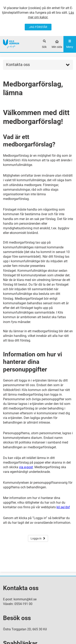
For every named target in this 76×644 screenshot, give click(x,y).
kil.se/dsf (63, 507)
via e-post (26, 467)
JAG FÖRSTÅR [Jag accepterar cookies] (38, 27)
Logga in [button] (38, 538)
